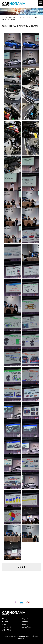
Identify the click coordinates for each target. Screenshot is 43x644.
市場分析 (5, 622)
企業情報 (25, 622)
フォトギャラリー (8, 627)
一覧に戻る (21, 567)
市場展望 (25, 624)
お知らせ (5, 624)
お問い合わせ (27, 627)
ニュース (25, 619)
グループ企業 (7, 630)
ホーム (4, 619)
